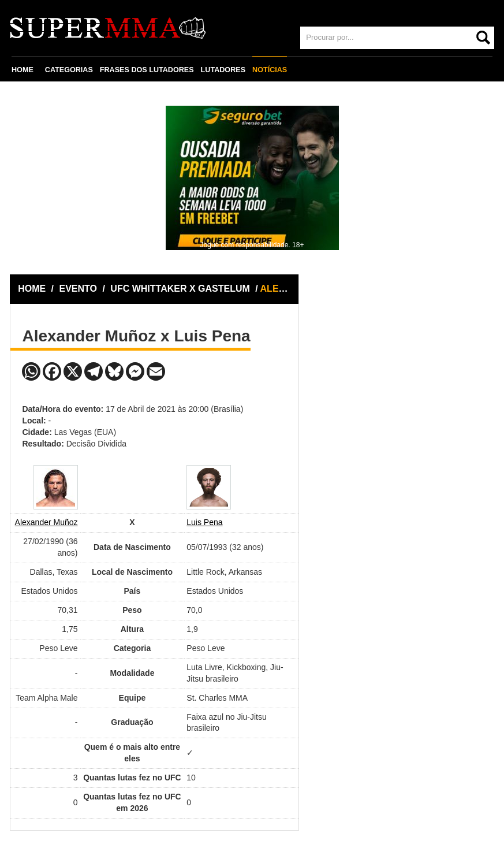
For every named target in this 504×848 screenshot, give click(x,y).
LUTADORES (223, 70)
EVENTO (79, 289)
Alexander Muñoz (46, 522)
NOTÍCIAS (270, 70)
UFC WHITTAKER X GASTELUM (181, 289)
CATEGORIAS (69, 70)
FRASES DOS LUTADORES (147, 70)
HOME (23, 70)
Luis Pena (204, 522)
